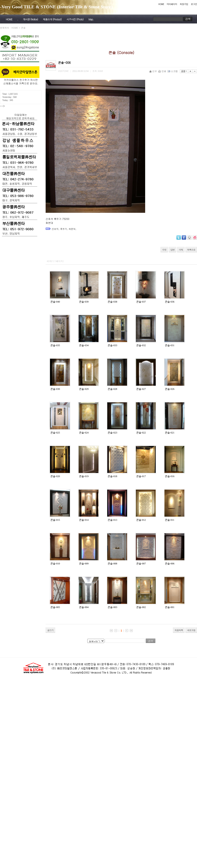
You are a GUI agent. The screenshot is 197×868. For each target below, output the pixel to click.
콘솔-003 (112, 607)
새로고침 (191, 630)
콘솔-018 (112, 476)
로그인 (194, 4)
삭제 (181, 250)
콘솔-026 (170, 389)
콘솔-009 (84, 564)
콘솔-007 (141, 564)
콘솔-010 (55, 564)
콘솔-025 (55, 433)
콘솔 (23, 28)
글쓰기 (50, 630)
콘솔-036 (170, 302)
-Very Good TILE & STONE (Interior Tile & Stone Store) (56, 7)
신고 (153, 71)
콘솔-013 (112, 520)
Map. (91, 19)
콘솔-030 (55, 389)
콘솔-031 (170, 345)
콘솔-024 (84, 433)
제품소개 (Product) (52, 19)
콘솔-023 (112, 433)
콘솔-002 (141, 607)
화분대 (72, 229)
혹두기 (64, 229)
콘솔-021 (170, 433)
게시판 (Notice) (30, 19)
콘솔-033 (112, 345)
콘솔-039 (84, 302)
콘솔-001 (170, 607)
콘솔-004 (84, 607)
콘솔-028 (112, 389)
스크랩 (173, 71)
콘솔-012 (141, 520)
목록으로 (191, 250)
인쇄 (162, 71)
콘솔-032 (141, 345)
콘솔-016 (170, 476)
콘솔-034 (84, 345)
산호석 (55, 229)
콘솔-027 (141, 389)
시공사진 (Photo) (75, 19)
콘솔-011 (170, 520)
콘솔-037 (141, 302)
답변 (173, 250)
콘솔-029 (84, 389)
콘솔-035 (55, 345)
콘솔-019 (84, 476)
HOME (161, 4)
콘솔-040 (55, 302)
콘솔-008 (112, 564)
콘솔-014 (84, 520)
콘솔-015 (55, 520)
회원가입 (184, 4)
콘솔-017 (141, 476)
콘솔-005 (55, 607)
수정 (164, 250)
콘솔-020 (55, 476)
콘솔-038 (112, 302)
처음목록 (179, 630)
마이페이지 (172, 4)
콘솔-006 (170, 564)
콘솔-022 (141, 433)
